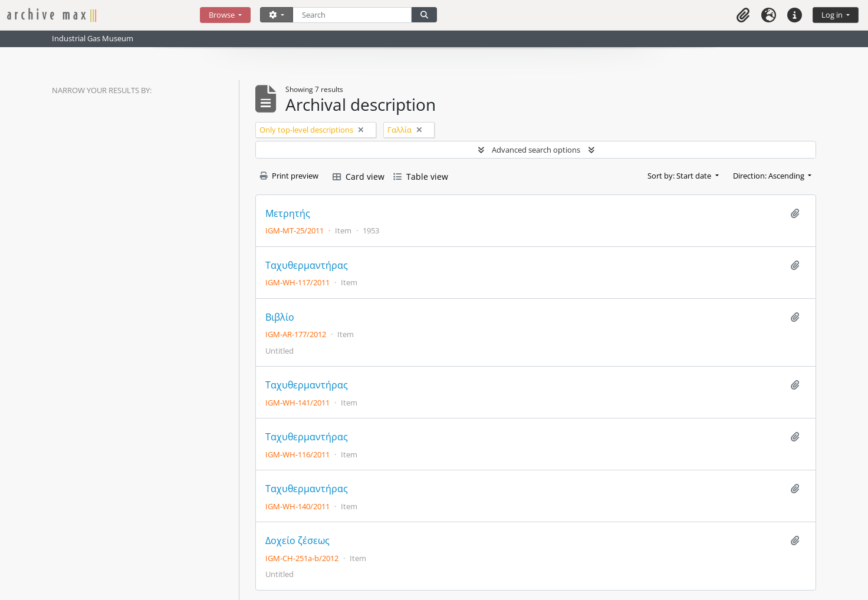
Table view (421, 177)
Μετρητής (288, 214)
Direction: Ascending (770, 176)
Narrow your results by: (102, 90)
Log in (833, 15)
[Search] (352, 15)
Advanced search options (536, 150)
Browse (223, 15)
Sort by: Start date (680, 176)
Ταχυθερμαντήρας (307, 266)
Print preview (289, 176)
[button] (743, 15)
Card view (359, 177)
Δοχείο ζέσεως (297, 541)
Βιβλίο (280, 317)
